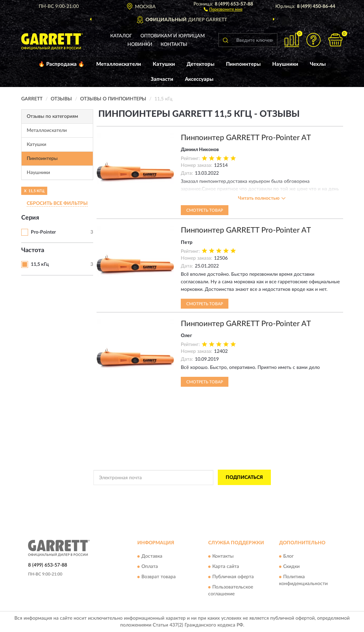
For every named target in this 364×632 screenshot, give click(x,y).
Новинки (140, 45)
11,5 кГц (40, 264)
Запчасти (162, 79)
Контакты (174, 45)
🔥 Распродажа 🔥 (61, 64)
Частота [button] (33, 250)
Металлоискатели (119, 64)
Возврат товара (159, 577)
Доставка (152, 556)
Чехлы (318, 64)
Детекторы (200, 64)
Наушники (285, 64)
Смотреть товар (205, 210)
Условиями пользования (241, 493)
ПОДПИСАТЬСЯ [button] (244, 478)
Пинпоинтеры (243, 64)
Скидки (291, 567)
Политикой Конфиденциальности (180, 493)
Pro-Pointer (43, 232)
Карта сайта (226, 567)
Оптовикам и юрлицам (173, 36)
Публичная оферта (233, 577)
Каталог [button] (121, 36)
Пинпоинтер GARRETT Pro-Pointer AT (246, 138)
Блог (288, 556)
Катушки (164, 64)
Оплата (150, 567)
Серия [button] (30, 218)
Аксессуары (199, 79)
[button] (223, 9)
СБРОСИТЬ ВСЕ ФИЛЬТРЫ (57, 203)
